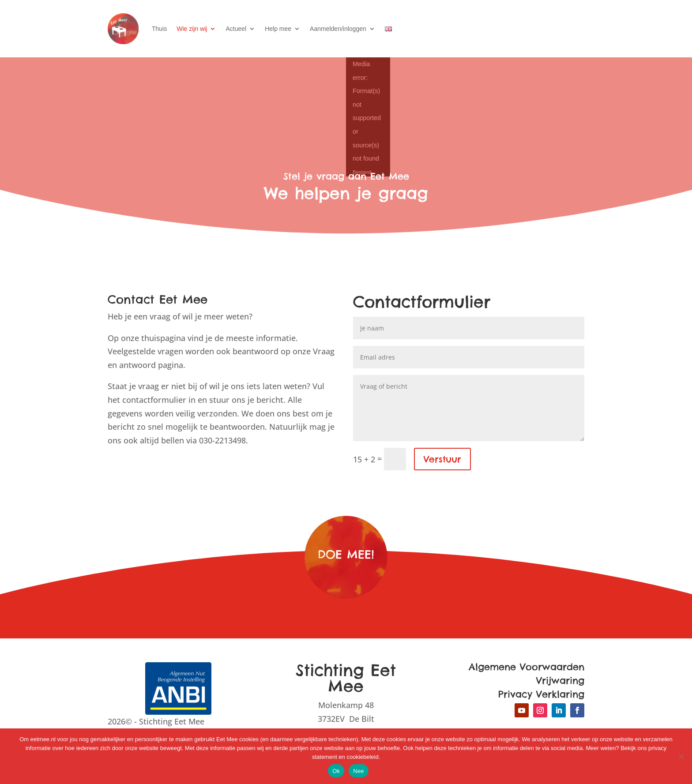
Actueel (236, 29)
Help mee (278, 29)
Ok (336, 771)
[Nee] (681, 756)
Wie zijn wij (192, 29)
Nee (359, 771)
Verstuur (442, 459)
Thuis (159, 29)
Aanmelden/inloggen (338, 29)
